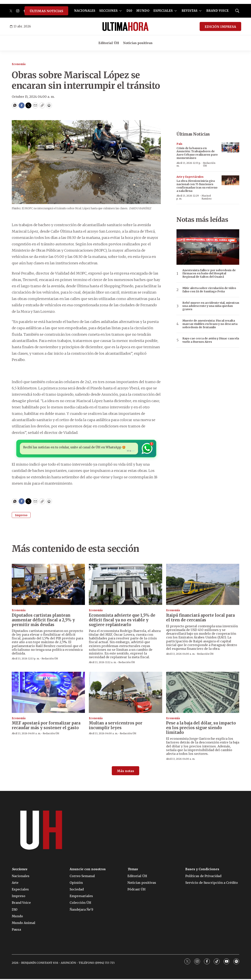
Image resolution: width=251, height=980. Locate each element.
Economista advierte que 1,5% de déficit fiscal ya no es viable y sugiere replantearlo (122, 621)
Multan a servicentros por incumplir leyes (116, 726)
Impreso (21, 516)
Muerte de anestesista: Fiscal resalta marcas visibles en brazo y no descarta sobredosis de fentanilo (210, 324)
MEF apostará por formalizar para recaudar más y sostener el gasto (46, 726)
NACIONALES (85, 11)
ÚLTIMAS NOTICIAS (46, 11)
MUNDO (143, 11)
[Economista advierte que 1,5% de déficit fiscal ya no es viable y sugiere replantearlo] (125, 585)
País (179, 144)
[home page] (125, 26)
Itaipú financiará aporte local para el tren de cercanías (200, 619)
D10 (129, 11)
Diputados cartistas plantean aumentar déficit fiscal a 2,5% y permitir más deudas (43, 621)
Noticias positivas (138, 43)
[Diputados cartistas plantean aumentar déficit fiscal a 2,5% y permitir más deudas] (48, 585)
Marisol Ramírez (207, 197)
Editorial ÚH (109, 43)
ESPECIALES (163, 11)
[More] (120, 11)
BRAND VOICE (217, 11)
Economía (19, 64)
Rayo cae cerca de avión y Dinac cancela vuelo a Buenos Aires (211, 340)
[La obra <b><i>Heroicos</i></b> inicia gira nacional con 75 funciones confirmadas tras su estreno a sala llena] (230, 180)
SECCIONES (108, 11)
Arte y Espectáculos (190, 177)
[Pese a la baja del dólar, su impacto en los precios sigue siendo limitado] (203, 693)
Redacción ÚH (209, 164)
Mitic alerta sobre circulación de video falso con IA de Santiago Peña (209, 290)
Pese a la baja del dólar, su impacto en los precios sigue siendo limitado (201, 729)
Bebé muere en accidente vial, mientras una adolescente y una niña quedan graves (211, 306)
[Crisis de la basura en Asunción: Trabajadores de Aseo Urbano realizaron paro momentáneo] (230, 147)
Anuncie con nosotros (88, 870)
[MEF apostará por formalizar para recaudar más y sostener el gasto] (48, 693)
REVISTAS (190, 11)
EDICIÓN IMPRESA (220, 27)
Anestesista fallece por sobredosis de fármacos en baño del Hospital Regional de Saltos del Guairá (209, 274)
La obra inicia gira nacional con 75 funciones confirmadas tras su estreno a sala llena (197, 186)
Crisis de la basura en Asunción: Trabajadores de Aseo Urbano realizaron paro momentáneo (197, 153)
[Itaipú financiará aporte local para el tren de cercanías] (203, 585)
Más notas (125, 772)
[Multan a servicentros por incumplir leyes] (125, 693)
